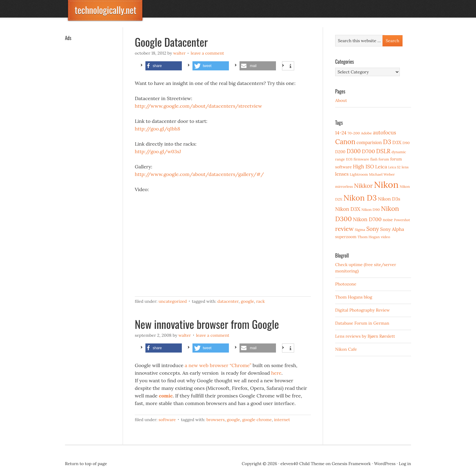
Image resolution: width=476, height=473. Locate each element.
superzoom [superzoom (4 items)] (346, 237)
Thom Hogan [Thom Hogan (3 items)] (369, 237)
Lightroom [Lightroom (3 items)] (359, 174)
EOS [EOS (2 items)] (349, 159)
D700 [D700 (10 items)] (369, 151)
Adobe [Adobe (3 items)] (366, 133)
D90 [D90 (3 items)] (406, 143)
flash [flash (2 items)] (374, 159)
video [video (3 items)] (385, 237)
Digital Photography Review (362, 310)
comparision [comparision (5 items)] (369, 142)
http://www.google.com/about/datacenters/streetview (198, 106)
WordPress (385, 464)
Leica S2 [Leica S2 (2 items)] (394, 167)
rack (260, 301)
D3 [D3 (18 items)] (387, 142)
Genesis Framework (351, 464)
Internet (282, 420)
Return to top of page (86, 464)
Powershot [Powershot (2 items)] (402, 220)
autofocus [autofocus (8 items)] (384, 133)
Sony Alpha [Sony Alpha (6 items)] (392, 229)
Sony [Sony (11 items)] (373, 229)
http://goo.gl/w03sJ (158, 151)
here (276, 373)
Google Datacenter (171, 42)
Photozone (346, 284)
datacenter (228, 301)
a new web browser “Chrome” (218, 365)
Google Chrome (257, 420)
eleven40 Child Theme (303, 464)
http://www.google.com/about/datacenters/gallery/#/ (199, 174)
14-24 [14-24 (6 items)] (341, 133)
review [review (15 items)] (344, 229)
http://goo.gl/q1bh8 (158, 129)
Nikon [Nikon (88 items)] (386, 184)
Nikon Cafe (346, 349)
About (341, 100)
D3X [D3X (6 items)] (397, 142)
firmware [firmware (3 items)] (361, 159)
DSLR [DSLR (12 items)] (383, 151)
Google (247, 301)
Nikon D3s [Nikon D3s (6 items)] (389, 199)
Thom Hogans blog (354, 297)
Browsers (216, 420)
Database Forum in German (362, 323)
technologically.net (105, 10)
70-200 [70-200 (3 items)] (354, 133)
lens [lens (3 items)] (405, 167)
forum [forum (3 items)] (384, 159)
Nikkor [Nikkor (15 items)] (363, 186)
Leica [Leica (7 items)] (381, 167)
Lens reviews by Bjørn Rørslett (365, 336)
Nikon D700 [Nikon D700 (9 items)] (367, 219)
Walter (179, 53)
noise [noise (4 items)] (388, 220)
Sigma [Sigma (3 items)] (360, 230)
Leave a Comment (207, 53)
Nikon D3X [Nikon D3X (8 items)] (348, 209)
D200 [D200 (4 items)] (340, 152)
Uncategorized (173, 301)
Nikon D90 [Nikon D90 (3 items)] (371, 209)
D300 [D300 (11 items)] (354, 151)
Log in (405, 464)
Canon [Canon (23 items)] (345, 142)
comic (166, 396)
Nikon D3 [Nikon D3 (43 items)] (360, 198)
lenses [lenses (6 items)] (342, 174)
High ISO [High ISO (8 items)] (363, 167)
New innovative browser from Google (207, 324)
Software (167, 420)
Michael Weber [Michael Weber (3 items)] (382, 174)
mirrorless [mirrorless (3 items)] (344, 186)
